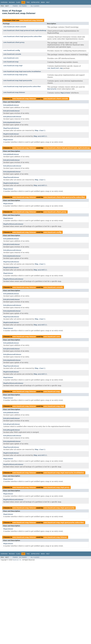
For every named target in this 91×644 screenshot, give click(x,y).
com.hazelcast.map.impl (13, 66)
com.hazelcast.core (11, 58)
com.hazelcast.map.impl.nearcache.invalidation (22, 72)
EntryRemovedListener (12, 117)
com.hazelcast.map (11, 62)
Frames (15, 6)
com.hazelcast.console (12, 54)
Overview (4, 2)
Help (48, 2)
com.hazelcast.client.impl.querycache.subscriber (23, 36)
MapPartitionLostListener (13, 224)
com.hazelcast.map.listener (31, 20)
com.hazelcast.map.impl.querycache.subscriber (22, 86)
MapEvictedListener (11, 134)
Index (43, 2)
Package (12, 2)
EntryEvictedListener (12, 111)
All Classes (35, 6)
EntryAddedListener (11, 105)
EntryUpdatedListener (12, 122)
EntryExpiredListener (12, 424)
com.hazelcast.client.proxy (14, 42)
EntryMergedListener (12, 430)
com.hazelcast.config (12, 50)
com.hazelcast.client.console (15, 27)
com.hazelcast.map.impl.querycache (18, 80)
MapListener (8, 140)
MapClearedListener (11, 128)
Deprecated (35, 2)
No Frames (23, 6)
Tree (28, 2)
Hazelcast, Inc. (17, 560)
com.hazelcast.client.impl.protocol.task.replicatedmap (25, 30)
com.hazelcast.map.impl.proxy (15, 75)
